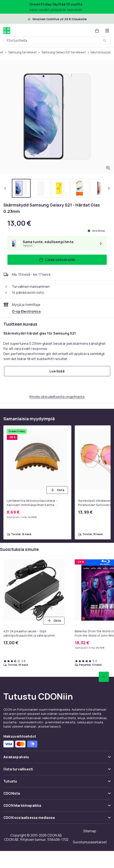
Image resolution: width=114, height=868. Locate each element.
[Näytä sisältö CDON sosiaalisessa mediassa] (57, 819)
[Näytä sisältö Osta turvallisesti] (57, 771)
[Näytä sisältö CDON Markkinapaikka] (57, 807)
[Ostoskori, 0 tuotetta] (97, 31)
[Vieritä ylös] (104, 677)
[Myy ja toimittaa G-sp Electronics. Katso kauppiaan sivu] (26, 311)
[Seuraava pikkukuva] (109, 188)
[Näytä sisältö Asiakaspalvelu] (57, 759)
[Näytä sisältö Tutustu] (57, 783)
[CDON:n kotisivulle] (7, 31)
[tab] (21, 188)
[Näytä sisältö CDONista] (57, 795)
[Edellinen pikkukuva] (5, 188)
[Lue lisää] (57, 371)
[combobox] (57, 40)
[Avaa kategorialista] (107, 31)
